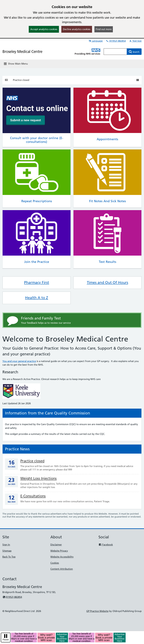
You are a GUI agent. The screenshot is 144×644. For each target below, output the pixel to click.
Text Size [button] (135, 41)
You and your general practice (19, 361)
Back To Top (9, 557)
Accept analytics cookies (44, 29)
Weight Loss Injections (39, 478)
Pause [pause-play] (6, 640)
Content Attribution (62, 569)
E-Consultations (33, 496)
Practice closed (21, 80)
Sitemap (7, 551)
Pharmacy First (37, 282)
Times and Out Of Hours (108, 282)
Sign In (6, 545)
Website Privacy (59, 551)
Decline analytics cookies (77, 29)
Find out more (104, 29)
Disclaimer (56, 545)
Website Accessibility (62, 557)
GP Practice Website (97, 611)
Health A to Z (37, 298)
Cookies (55, 563)
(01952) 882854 (116, 41)
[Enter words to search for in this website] (115, 52)
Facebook (106, 545)
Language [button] (95, 41)
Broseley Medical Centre (22, 52)
